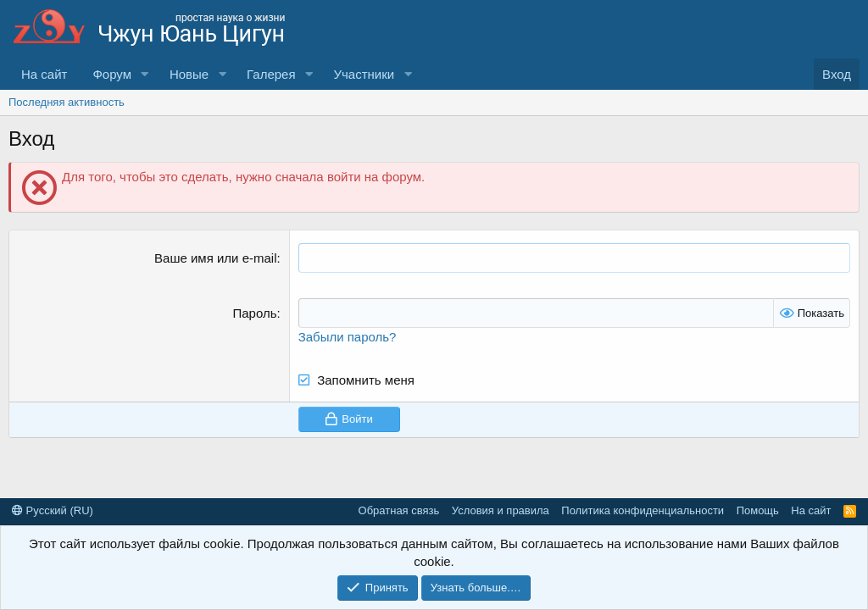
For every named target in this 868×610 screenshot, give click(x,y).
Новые (189, 74)
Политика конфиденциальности (643, 510)
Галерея (271, 74)
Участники (364, 74)
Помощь (758, 510)
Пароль (254, 313)
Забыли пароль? (348, 337)
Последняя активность (67, 102)
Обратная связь (399, 510)
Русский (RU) (53, 510)
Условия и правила (501, 510)
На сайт (44, 74)
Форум (112, 74)
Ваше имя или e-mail (215, 258)
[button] (145, 74)
